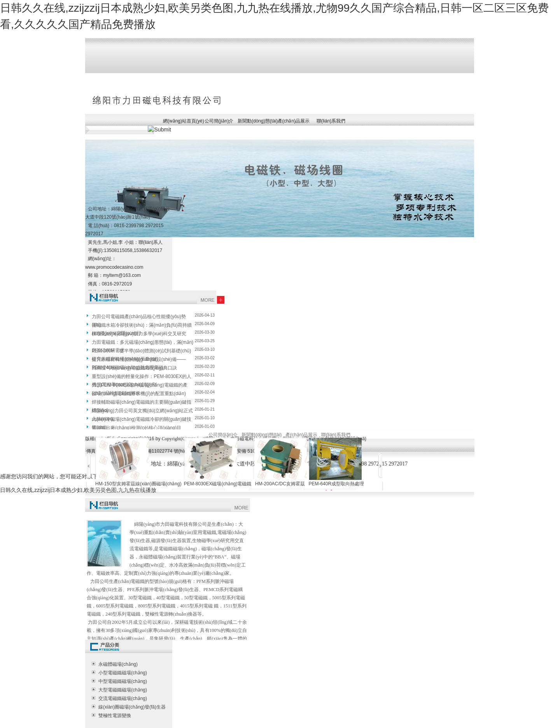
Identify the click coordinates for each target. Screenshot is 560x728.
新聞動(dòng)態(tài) (256, 121)
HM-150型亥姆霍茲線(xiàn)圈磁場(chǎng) (138, 484)
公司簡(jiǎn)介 (219, 121)
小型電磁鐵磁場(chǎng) (123, 673)
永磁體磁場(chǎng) (118, 664)
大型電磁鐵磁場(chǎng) (123, 690)
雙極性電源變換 (115, 716)
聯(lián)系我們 (331, 121)
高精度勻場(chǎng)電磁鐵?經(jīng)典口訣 (134, 368)
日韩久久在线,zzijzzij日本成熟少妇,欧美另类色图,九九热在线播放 (78, 490)
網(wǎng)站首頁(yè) (182, 121)
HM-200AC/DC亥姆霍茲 (280, 484)
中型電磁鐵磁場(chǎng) (123, 681)
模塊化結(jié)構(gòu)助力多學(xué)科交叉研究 (139, 334)
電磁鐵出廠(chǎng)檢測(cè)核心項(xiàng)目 (136, 428)
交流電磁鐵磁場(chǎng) (123, 698)
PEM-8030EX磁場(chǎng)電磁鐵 (218, 484)
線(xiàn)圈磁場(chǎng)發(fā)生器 (132, 707)
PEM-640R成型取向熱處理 (336, 484)
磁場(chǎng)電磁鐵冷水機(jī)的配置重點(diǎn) (139, 394)
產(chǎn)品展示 (294, 121)
